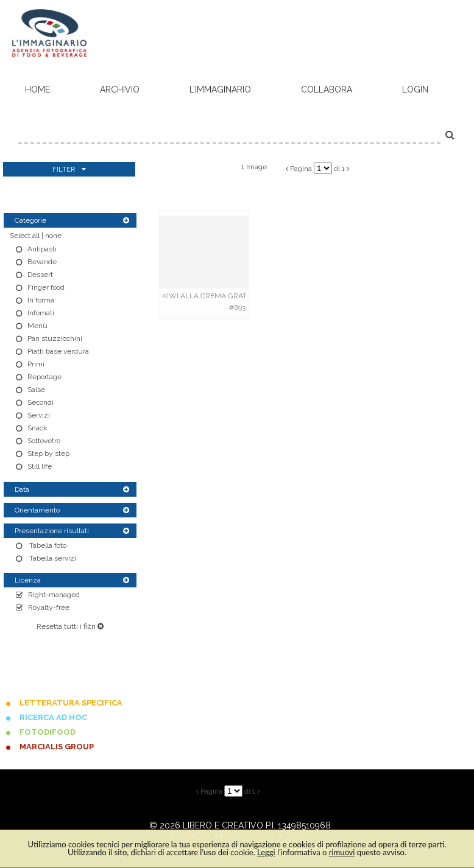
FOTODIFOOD (48, 732)
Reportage (44, 377)
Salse (36, 390)
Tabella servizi (52, 558)
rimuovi (342, 852)
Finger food (46, 287)
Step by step (48, 453)
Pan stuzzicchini (55, 338)
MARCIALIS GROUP (57, 747)
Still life (40, 466)
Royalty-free (49, 607)
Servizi (39, 415)
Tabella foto (47, 545)
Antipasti (42, 249)
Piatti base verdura (58, 351)
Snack (37, 428)
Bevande (42, 262)
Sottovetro (44, 441)
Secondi (41, 402)
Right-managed (54, 595)
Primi (36, 364)
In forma (41, 300)
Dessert (40, 275)
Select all (25, 236)
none (53, 236)
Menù (37, 326)
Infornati (41, 313)
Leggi (266, 852)
